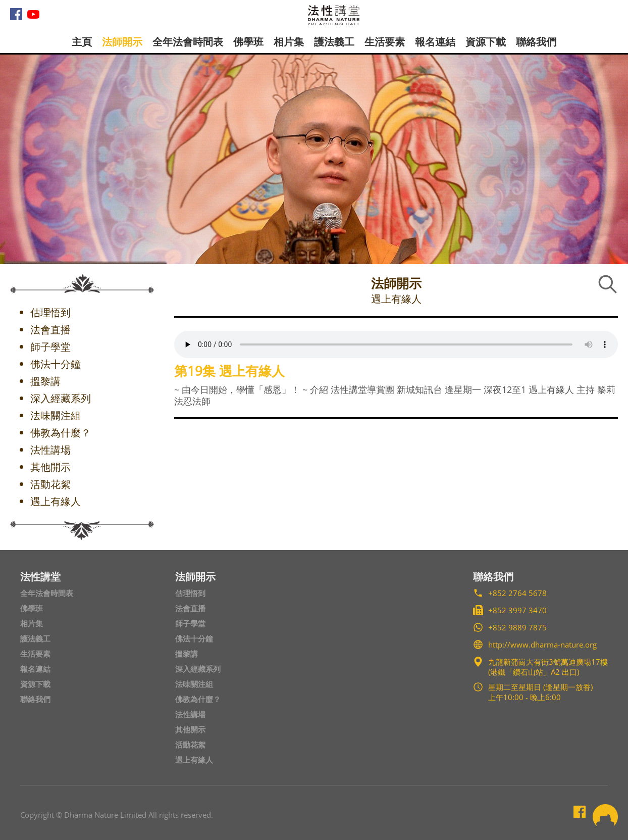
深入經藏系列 (198, 669)
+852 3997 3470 (517, 610)
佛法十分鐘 (194, 638)
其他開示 (190, 729)
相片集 (289, 42)
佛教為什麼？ (198, 699)
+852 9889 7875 (517, 627)
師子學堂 (190, 623)
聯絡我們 (536, 42)
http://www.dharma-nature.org (542, 645)
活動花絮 (190, 745)
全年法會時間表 (188, 42)
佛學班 (248, 42)
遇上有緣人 (194, 760)
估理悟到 (190, 593)
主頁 (82, 42)
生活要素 (385, 42)
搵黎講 (187, 654)
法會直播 (190, 608)
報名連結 (435, 42)
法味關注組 (194, 684)
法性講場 (190, 714)
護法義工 (334, 42)
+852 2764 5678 (517, 593)
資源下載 (486, 42)
